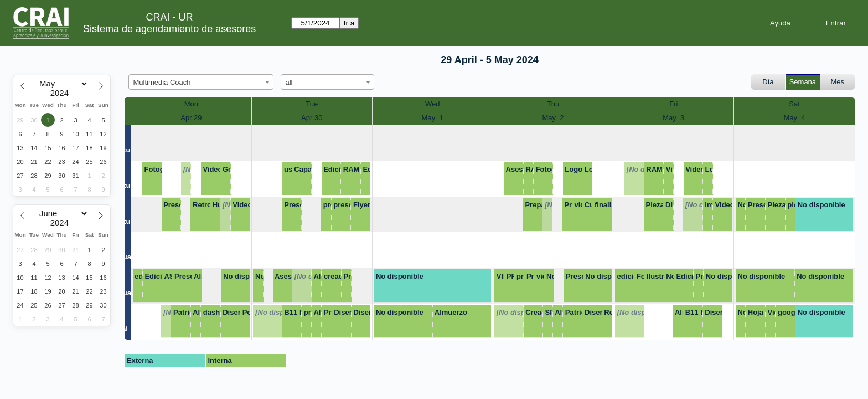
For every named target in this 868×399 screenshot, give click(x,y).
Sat (794, 104)
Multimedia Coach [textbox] (162, 82)
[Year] (62, 93)
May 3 (673, 118)
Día (768, 82)
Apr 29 (191, 118)
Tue (312, 104)
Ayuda (780, 23)
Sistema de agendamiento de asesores (169, 29)
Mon (191, 104)
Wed (433, 104)
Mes (838, 82)
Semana (803, 82)
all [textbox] (289, 82)
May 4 (795, 118)
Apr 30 (312, 118)
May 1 (433, 118)
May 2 (553, 118)
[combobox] (201, 82)
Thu (553, 104)
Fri (673, 104)
